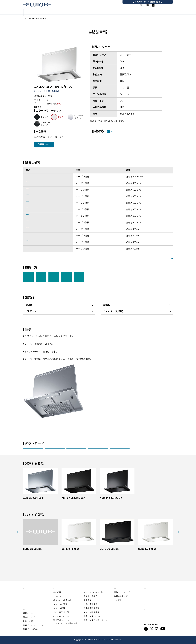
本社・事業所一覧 (61, 608)
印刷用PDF (120, 451)
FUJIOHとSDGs (31, 625)
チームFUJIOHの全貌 (93, 588)
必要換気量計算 (121, 591)
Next (177, 541)
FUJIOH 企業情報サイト (65, 635)
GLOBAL (150, 7)
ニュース (28, 594)
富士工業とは (90, 596)
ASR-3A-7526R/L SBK (38, 222)
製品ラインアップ (122, 588)
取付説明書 (76, 451)
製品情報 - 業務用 (123, 601)
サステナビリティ (88, 12)
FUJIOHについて (64, 12)
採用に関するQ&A (92, 611)
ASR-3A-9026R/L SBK (38, 249)
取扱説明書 (55, 451)
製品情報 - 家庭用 (37, 19)
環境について (29, 608)
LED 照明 (41, 277)
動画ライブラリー (165, 8)
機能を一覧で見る (160, 267)
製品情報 (30, 12)
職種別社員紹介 (91, 591)
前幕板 (29, 305)
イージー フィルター (54, 277)
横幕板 (107, 305)
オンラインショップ (133, 8)
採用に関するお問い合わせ (95, 616)
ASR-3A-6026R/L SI (37, 190)
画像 (98, 451)
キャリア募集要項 (92, 608)
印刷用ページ (44, 144)
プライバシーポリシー (155, 594)
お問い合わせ (151, 604)
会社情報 (108, 12)
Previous (19, 541)
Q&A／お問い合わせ (154, 583)
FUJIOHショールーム (63, 611)
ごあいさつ (58, 591)
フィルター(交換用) (113, 311)
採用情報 (122, 12)
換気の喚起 (28, 617)
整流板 (28, 277)
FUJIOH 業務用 (110, 635)
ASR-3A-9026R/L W (37, 236)
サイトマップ (151, 599)
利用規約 (148, 588)
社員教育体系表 (91, 600)
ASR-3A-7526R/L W (37, 209)
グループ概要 (59, 604)
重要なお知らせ (31, 588)
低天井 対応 (66, 277)
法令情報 (118, 596)
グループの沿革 (60, 600)
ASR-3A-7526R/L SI (37, 216)
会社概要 (57, 588)
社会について (29, 613)
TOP (25, 583)
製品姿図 (33, 451)
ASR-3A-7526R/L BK (37, 203)
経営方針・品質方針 (62, 596)
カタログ (45, 12)
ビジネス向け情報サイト (156, 615)
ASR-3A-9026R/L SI (37, 242)
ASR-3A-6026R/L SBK (38, 196)
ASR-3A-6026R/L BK (37, 177)
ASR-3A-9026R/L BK (37, 229)
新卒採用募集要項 (92, 604)
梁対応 (79, 277)
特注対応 (98, 131)
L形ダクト (31, 311)
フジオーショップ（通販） (131, 635)
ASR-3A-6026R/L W (37, 183)
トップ (26, 19)
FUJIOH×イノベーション (34, 621)
